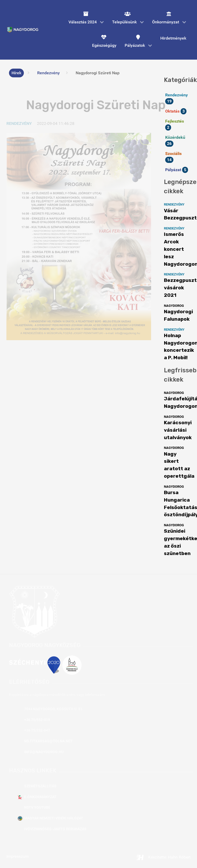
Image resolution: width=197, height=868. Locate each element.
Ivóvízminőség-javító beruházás (55, 829)
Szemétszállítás (40, 786)
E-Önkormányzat (40, 797)
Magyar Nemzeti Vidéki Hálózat (54, 818)
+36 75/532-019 (37, 720)
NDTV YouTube (37, 807)
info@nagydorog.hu (44, 752)
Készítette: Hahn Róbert (163, 857)
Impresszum (18, 856)
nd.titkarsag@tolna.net (48, 741)
